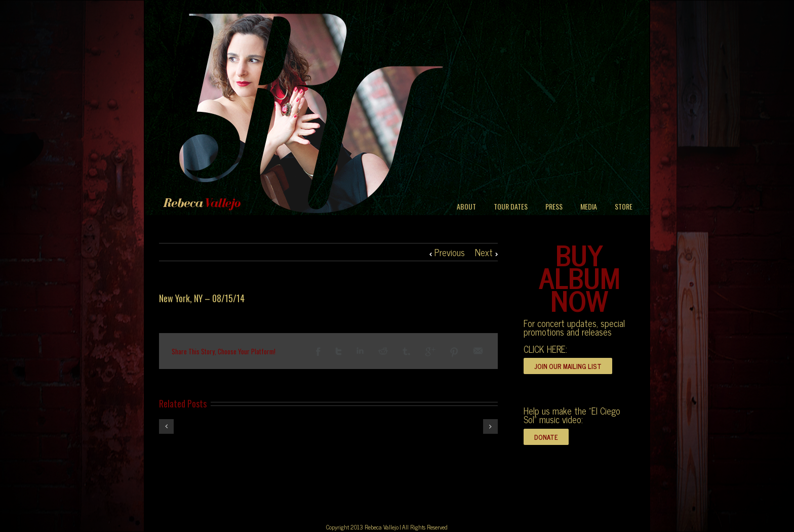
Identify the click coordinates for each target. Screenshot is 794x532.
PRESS (554, 206)
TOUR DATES (511, 206)
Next (484, 252)
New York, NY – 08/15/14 (202, 298)
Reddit (383, 351)
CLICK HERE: (545, 349)
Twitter (339, 351)
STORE (624, 206)
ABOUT (466, 206)
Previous (450, 252)
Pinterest (454, 352)
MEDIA (589, 206)
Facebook (318, 352)
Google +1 (430, 352)
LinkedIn (360, 351)
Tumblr (406, 351)
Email (478, 351)
